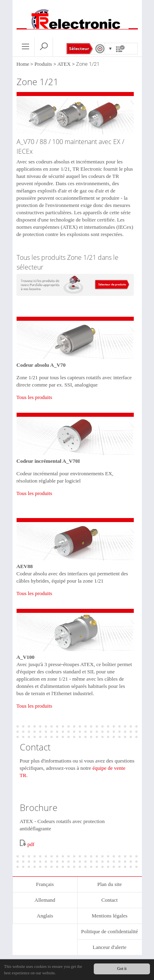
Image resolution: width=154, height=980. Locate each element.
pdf (31, 844)
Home (23, 64)
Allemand (45, 900)
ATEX (64, 64)
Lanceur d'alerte (110, 947)
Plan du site (110, 884)
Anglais (45, 916)
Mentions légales (110, 916)
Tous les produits (35, 397)
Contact (110, 900)
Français (45, 884)
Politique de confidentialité (110, 931)
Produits (43, 64)
